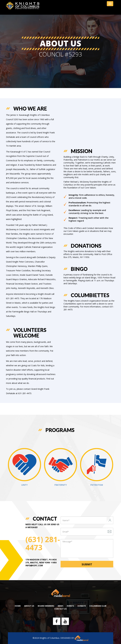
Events (70, 606)
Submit (87, 564)
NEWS (61, 606)
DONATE (82, 606)
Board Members (46, 606)
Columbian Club (98, 606)
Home (18, 606)
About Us (29, 606)
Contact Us (60, 609)
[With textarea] (87, 548)
